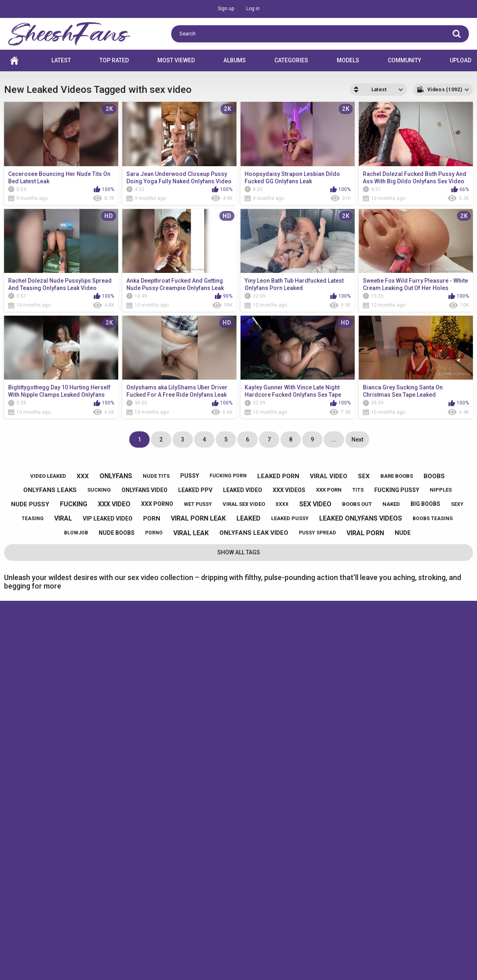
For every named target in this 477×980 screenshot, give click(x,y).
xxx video (114, 504)
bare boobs (397, 476)
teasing (33, 519)
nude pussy (30, 504)
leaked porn (278, 476)
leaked (248, 518)
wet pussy (198, 504)
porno (154, 533)
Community (404, 60)
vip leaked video (108, 519)
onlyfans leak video (254, 533)
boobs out (357, 504)
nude (403, 533)
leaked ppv (195, 490)
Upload (460, 60)
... (334, 439)
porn (152, 519)
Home (14, 60)
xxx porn (329, 490)
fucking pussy (397, 490)
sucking (99, 490)
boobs (434, 476)
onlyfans (116, 476)
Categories (291, 60)
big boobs (425, 504)
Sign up (226, 9)
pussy (190, 476)
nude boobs (117, 533)
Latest (61, 60)
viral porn (365, 533)
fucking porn (228, 476)
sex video (315, 504)
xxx (83, 476)
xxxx (282, 504)
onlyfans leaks (50, 490)
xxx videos (289, 490)
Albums (235, 60)
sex (364, 476)
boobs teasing (433, 519)
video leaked (48, 476)
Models (348, 60)
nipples (441, 490)
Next (357, 439)
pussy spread (317, 533)
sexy (457, 504)
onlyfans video (145, 490)
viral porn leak (198, 518)
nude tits (156, 476)
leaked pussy (290, 518)
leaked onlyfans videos (361, 518)
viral (63, 518)
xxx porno (157, 504)
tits (358, 490)
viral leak (191, 533)
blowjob (76, 533)
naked (391, 504)
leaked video (243, 490)
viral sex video (244, 504)
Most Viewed (176, 60)
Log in (253, 9)
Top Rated (114, 60)
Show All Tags (239, 552)
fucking (74, 504)
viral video (329, 476)
